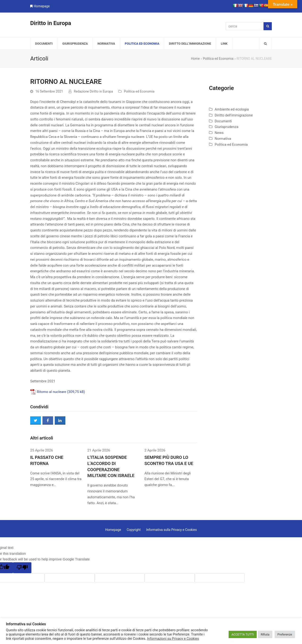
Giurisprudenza (227, 127)
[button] (265, 43)
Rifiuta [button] (265, 634)
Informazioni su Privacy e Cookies (173, 639)
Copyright (134, 530)
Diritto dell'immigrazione (234, 115)
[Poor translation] (22, 568)
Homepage (42, 6)
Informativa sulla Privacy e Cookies (171, 530)
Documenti (223, 121)
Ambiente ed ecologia (232, 109)
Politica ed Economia (218, 59)
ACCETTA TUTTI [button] (243, 634)
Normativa (223, 139)
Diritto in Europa (51, 23)
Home (195, 59)
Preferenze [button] (285, 634)
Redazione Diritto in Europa (93, 91)
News (219, 133)
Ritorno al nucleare (51, 392)
